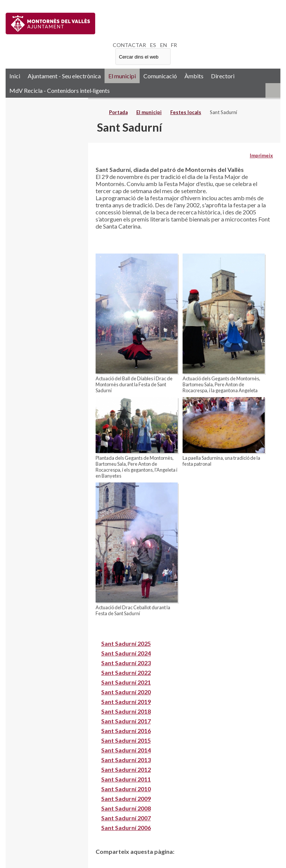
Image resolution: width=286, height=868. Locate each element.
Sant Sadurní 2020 (126, 692)
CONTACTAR (129, 45)
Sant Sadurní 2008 (126, 808)
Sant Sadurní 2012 (126, 769)
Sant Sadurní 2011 (126, 779)
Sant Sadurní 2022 (126, 672)
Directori (223, 76)
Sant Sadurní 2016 (126, 731)
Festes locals (186, 112)
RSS (273, 90)
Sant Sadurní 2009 (126, 798)
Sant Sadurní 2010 (126, 789)
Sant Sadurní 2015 (126, 740)
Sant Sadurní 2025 (126, 643)
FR (174, 45)
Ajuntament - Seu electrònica (64, 76)
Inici (15, 76)
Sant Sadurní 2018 (126, 711)
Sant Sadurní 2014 (126, 750)
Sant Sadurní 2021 (126, 682)
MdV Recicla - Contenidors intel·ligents (60, 90)
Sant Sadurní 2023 (126, 663)
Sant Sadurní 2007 (126, 818)
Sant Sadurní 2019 (126, 702)
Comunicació (160, 76)
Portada (118, 112)
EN (164, 45)
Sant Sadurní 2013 (126, 760)
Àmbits (194, 76)
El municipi (122, 76)
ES (153, 45)
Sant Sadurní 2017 (126, 721)
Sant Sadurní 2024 (126, 653)
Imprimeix (261, 155)
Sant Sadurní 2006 (126, 828)
